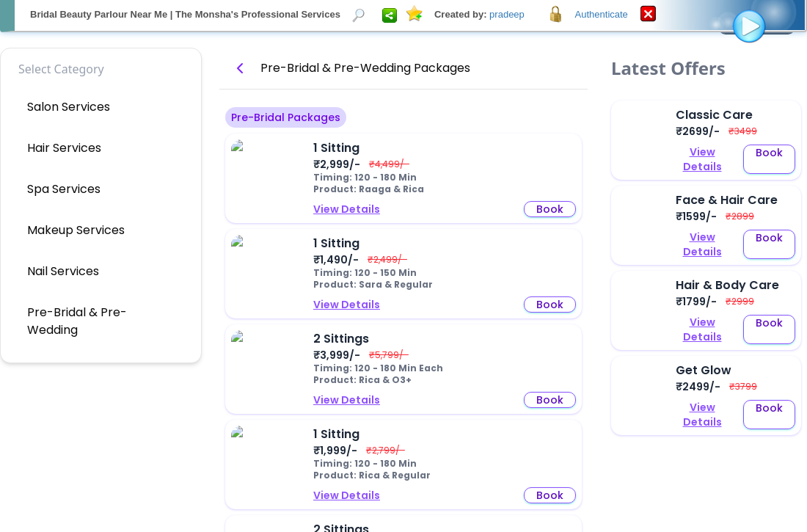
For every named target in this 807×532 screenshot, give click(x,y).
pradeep (507, 14)
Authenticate (602, 14)
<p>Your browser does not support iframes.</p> (403, 266)
